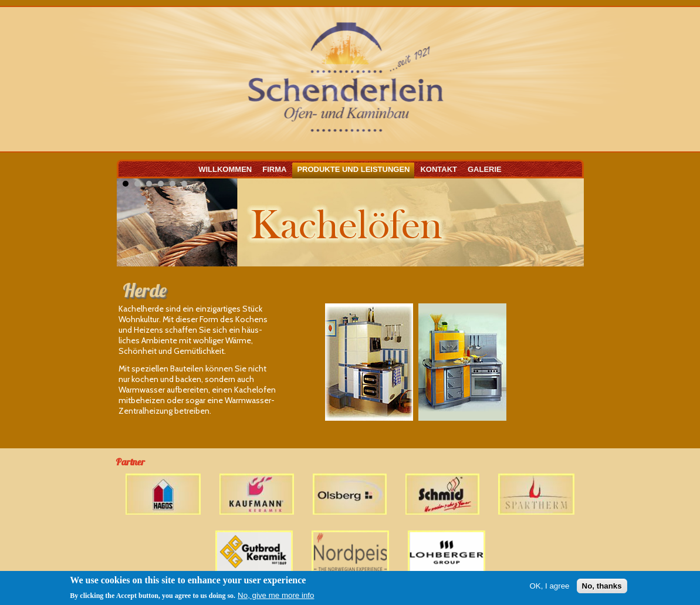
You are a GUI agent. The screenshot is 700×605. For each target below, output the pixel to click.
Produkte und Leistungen (353, 169)
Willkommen (225, 169)
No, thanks (602, 586)
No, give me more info (276, 595)
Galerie (485, 169)
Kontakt (439, 169)
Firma (274, 169)
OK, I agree (549, 586)
